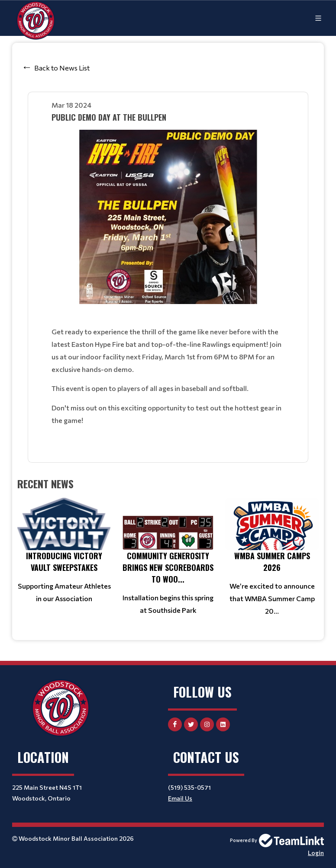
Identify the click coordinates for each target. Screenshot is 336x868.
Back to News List (62, 68)
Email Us (180, 798)
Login (316, 853)
